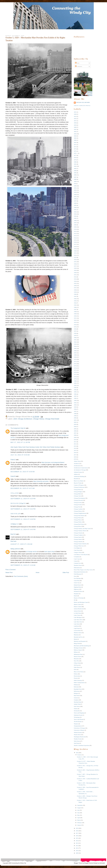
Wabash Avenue (78, 732)
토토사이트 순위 (15, 514)
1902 (75, 212)
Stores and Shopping (79, 713)
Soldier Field (77, 704)
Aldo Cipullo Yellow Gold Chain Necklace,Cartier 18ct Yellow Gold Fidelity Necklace (35, 447)
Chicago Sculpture (78, 535)
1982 (75, 385)
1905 (75, 218)
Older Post (66, 573)
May (78, 815)
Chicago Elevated (78, 500)
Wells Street (77, 741)
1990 (75, 400)
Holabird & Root (78, 591)
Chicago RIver (77, 526)
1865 (75, 138)
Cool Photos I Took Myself (81, 555)
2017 (75, 455)
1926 (75, 264)
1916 (75, 242)
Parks (75, 669)
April (79, 818)
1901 (75, 210)
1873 (75, 149)
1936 (75, 286)
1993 (75, 407)
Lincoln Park (77, 630)
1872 (75, 147)
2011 (75, 442)
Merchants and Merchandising (81, 646)
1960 (75, 338)
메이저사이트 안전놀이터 (18, 503)
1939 (75, 292)
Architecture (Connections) (81, 468)
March (79, 820)
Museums (76, 659)
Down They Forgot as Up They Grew (83, 570)
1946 (75, 307)
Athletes (76, 474)
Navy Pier (76, 661)
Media (75, 639)
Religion (76, 693)
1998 (75, 414)
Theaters (76, 724)
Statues (76, 709)
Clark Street (77, 550)
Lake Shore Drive (78, 620)
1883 (75, 168)
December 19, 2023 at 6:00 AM (23, 472)
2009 (75, 437)
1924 (75, 260)
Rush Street (77, 695)
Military (76, 652)
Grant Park (77, 581)
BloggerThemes (89, 863)
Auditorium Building (79, 476)
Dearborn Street (78, 565)
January (79, 825)
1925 (75, 262)
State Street (77, 706)
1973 (75, 366)
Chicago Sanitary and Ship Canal (82, 528)
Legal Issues (77, 628)
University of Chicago (79, 728)
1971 (75, 361)
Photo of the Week (78, 672)
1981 (75, 383)
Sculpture (76, 700)
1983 (75, 388)
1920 (75, 251)
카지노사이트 (15, 493)
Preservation (77, 676)
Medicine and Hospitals (80, 641)
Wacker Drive (77, 735)
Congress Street (78, 552)
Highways (76, 589)
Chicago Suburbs (78, 542)
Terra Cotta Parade (78, 719)
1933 (75, 279)
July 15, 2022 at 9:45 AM (20, 455)
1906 (75, 221)
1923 (75, 257)
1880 (75, 162)
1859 (75, 125)
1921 (75, 253)
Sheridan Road (78, 702)
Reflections (77, 691)
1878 (75, 158)
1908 (75, 225)
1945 (75, 305)
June (78, 813)
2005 (75, 429)
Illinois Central (78, 607)
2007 (75, 433)
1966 (75, 351)
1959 (75, 335)
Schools (76, 698)
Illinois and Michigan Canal (81, 602)
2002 (75, 422)
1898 (75, 203)
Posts (77, 63)
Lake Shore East (78, 622)
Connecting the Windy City (19, 863)
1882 (75, 166)
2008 (75, 435)
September (80, 805)
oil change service (32, 552)
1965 (75, 348)
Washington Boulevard (80, 737)
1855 (75, 119)
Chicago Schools (78, 533)
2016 (75, 453)
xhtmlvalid (102, 863)
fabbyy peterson (15, 549)
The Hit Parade (78, 722)
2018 (75, 457)
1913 (75, 236)
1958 (75, 333)
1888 (75, 179)
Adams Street (77, 461)
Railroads (76, 687)
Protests (76, 678)
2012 (75, 444)
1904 (75, 216)
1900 (75, 207)
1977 (75, 374)
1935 (75, 283)
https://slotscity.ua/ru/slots (41, 481)
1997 (75, 411)
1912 (75, 233)
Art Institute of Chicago (80, 470)
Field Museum (77, 574)
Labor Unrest (77, 615)
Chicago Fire (77, 507)
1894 (75, 194)
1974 (75, 368)
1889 (75, 181)
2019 (75, 459)
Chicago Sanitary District (80, 531)
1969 (75, 357)
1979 (75, 379)
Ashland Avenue (78, 472)
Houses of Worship (79, 598)
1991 (75, 403)
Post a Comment (10, 570)
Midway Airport (78, 650)
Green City (77, 583)
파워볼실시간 (15, 524)
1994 (75, 409)
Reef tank (13, 541)
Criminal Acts (77, 563)
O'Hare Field (77, 663)
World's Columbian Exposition (82, 745)
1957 (75, 331)
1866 (75, 140)
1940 (75, 294)
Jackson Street (77, 611)
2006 (75, 431)
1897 (75, 201)
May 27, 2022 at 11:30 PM (20, 442)
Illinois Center (77, 604)
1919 (75, 249)
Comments (79, 66)
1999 (75, 416)
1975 (75, 370)
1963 (75, 344)
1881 (75, 164)
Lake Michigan (78, 617)
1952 (75, 320)
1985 (75, 392)
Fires (75, 576)
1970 (75, 359)
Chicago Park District (79, 516)
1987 (75, 396)
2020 (77, 753)
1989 (75, 398)
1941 (75, 296)
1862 (75, 132)
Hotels (76, 596)
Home (38, 573)
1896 (75, 199)
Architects (76, 463)
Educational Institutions (80, 572)
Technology (77, 717)
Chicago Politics (78, 522)
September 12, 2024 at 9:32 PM (23, 509)
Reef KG (13, 534)
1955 (75, 327)
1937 (75, 288)
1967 (75, 353)
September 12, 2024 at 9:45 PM (23, 529)
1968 (75, 355)
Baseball (76, 479)
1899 (75, 205)
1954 (75, 325)
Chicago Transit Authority (80, 544)
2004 (75, 427)
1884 (75, 171)
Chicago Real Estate (52, 419)
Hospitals (76, 594)
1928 (75, 268)
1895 (75, 197)
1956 (75, 329)
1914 (75, 238)
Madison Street (78, 633)
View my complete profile (82, 106)
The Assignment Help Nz (18, 428)
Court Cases (77, 559)
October (79, 755)
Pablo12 (13, 460)
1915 (75, 240)
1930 (75, 273)
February (79, 823)
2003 (75, 424)
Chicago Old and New (83, 102)
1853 (75, 116)
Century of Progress (79, 485)
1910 (75, 229)
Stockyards (77, 711)
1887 (75, 177)
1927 (75, 266)
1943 (75, 301)
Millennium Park (78, 654)
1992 (75, 405)
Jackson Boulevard (79, 609)
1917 (75, 244)
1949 (75, 314)
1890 (75, 186)
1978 (75, 377)
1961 (75, 340)
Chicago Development (79, 498)
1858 (75, 123)
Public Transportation (79, 683)
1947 (75, 309)
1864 (75, 136)
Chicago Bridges (78, 492)
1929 (15, 419)
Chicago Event (78, 502)
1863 (75, 134)
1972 (75, 364)
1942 (75, 299)
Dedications (77, 568)
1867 (75, 142)
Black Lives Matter (79, 481)
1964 (75, 346)
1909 (75, 227)
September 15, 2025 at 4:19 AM (23, 565)
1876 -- (76, 153)
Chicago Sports (78, 537)
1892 (75, 190)
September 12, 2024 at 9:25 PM (23, 499)
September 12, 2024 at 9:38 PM (23, 519)
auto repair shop (49, 552)
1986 (75, 394)
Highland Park (77, 587)
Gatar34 (13, 476)
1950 (75, 316)
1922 (75, 255)
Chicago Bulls (77, 494)
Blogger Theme (78, 863)
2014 (75, 448)
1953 (75, 322)
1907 (75, 223)
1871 (75, 145)
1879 (75, 160)
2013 (75, 446)
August (79, 808)
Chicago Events (78, 505)
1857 (75, 121)
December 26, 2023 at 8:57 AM (23, 488)
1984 (75, 390)
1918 (75, 247)
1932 (75, 277)
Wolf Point (77, 743)
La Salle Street (78, 613)
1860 (75, 127)
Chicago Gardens (78, 509)
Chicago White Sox (79, 546)
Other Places (77, 667)
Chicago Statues (78, 539)
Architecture (77, 466)
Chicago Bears (77, 489)
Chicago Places (78, 520)
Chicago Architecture (25, 419)
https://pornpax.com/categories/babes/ (53, 462)
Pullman (76, 685)
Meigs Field (77, 643)
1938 (75, 290)
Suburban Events (78, 715)
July (78, 810)
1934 (75, 281)
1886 (75, 175)
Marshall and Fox (78, 637)
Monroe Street (77, 656)
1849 (75, 114)
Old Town (76, 665)
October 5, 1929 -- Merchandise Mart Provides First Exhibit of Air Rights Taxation (35, 39)
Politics (76, 674)
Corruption (77, 557)
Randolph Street (78, 689)
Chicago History (39, 419)
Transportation (77, 726)
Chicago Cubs (77, 496)
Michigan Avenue (78, 648)
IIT (75, 600)
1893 (75, 192)
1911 (75, 231)
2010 (75, 440)
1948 (75, 312)
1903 (75, 214)
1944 (75, 303)
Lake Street (77, 624)
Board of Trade (78, 483)
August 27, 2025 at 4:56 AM (21, 544)
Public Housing (78, 680)
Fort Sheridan (77, 578)
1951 (75, 318)
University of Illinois (79, 730)
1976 (75, 372)
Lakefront (76, 626)
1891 (75, 188)
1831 (75, 112)
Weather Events (78, 739)
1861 (75, 129)
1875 (75, 151)
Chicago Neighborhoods (80, 513)
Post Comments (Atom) (21, 576)
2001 (75, 420)
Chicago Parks (77, 518)
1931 (75, 275)
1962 (75, 342)
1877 (75, 155)
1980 (75, 381)
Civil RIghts (77, 548)
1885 (75, 173)
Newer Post (9, 573)
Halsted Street (77, 585)
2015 (75, 450)
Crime (75, 561)
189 (75, 184)
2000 (75, 418)
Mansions (76, 635)
